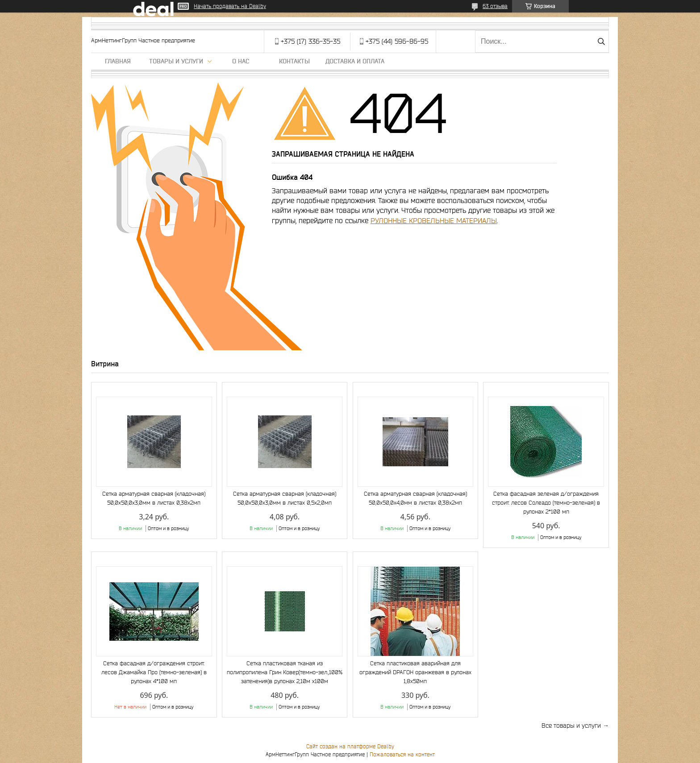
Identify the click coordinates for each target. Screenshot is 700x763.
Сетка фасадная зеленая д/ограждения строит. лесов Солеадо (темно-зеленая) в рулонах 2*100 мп (546, 503)
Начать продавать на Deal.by (230, 6)
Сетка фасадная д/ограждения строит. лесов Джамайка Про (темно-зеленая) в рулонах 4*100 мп (154, 672)
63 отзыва (495, 6)
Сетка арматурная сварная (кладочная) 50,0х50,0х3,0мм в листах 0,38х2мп (154, 498)
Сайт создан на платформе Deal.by (350, 746)
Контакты (294, 61)
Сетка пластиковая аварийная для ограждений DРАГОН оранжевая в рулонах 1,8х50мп (415, 672)
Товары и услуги (176, 61)
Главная (118, 61)
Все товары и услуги (571, 726)
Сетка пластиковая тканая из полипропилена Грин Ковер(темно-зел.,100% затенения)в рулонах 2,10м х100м (285, 672)
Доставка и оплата (355, 61)
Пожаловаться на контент (402, 754)
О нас (241, 61)
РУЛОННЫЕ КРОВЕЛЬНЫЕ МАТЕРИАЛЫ (434, 220)
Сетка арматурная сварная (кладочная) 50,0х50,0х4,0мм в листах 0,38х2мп (415, 498)
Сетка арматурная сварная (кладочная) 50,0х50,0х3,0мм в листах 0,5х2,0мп (285, 498)
